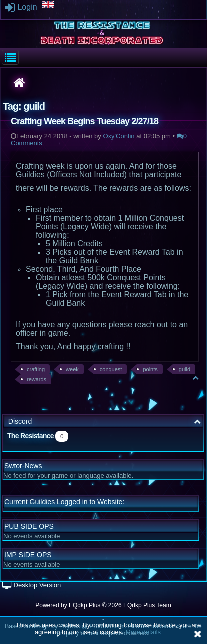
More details (143, 632)
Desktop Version (32, 585)
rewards (37, 379)
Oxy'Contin (119, 136)
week (72, 369)
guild (185, 369)
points (150, 369)
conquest (111, 369)
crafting (36, 369)
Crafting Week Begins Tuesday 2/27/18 (85, 121)
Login (21, 7)
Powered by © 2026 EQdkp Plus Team (103, 605)
